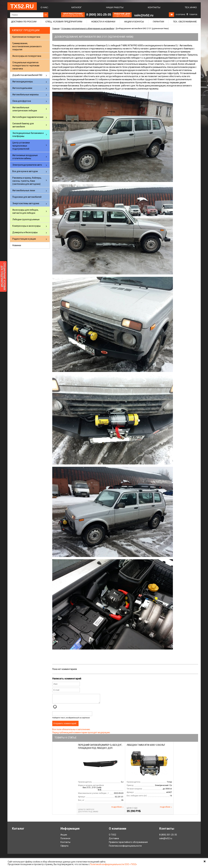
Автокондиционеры (23, 82)
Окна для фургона (22, 101)
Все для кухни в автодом (25, 171)
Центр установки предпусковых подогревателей (21, 146)
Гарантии (158, 22)
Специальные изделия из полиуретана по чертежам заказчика (26, 66)
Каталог (77, 7)
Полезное (65, 840)
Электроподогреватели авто (27, 165)
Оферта (64, 848)
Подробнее (117, 809)
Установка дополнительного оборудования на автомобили (88, 29)
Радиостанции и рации (24, 239)
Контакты (154, 7)
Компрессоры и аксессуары (26, 226)
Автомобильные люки (24, 190)
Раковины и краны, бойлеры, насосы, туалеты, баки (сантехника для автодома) (27, 181)
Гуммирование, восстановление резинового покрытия (27, 46)
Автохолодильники (22, 88)
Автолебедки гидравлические (28, 117)
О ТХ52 (113, 837)
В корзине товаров (186, 14)
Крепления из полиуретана (26, 37)
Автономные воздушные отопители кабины (25, 157)
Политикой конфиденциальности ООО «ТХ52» (114, 864)
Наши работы (115, 7)
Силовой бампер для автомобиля (23, 125)
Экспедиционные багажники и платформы (28, 135)
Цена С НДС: (132, 810)
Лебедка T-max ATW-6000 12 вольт (146, 747)
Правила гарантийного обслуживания (128, 844)
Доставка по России (24, 22)
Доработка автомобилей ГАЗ (27, 75)
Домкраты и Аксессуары (25, 232)
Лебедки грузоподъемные (26, 219)
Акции (64, 837)
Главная (56, 29)
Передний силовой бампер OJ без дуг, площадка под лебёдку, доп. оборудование (100, 750)
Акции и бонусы (134, 22)
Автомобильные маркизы (26, 95)
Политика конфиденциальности (125, 848)
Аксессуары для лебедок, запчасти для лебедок (25, 211)
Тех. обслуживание (185, 22)
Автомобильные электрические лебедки (25, 109)
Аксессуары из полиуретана (27, 56)
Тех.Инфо (191, 7)
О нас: (45, 7)
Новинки (17, 245)
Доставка (114, 840)
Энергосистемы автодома (26, 203)
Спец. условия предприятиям (64, 22)
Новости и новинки (103, 22)
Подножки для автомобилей (27, 197)
